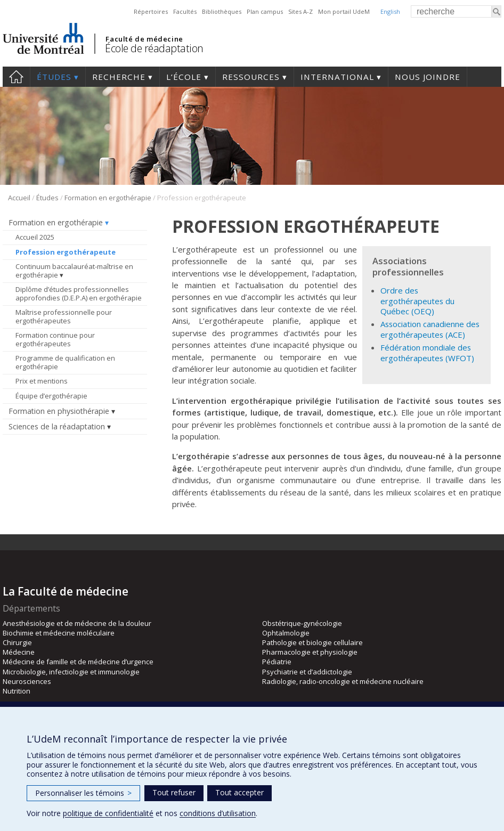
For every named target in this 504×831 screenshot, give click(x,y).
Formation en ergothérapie (108, 198)
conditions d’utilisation (218, 813)
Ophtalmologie (286, 633)
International (337, 77)
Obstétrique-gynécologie (302, 623)
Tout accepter (239, 792)
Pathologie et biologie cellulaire (312, 642)
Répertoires (151, 11)
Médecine (19, 652)
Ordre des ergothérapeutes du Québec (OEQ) (417, 301)
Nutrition (17, 691)
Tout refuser (174, 792)
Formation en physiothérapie (59, 411)
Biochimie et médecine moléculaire (59, 633)
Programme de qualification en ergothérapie (65, 362)
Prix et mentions (42, 381)
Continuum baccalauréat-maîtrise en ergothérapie (74, 271)
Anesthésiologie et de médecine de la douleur (77, 623)
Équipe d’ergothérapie (51, 396)
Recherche (119, 77)
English (390, 11)
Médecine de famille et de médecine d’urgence (78, 662)
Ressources (251, 77)
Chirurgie (17, 642)
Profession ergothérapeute (66, 252)
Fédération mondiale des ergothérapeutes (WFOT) (427, 352)
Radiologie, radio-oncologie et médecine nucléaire (343, 681)
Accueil (16, 77)
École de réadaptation (154, 48)
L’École (184, 77)
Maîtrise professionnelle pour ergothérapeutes (64, 316)
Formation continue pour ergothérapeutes (55, 339)
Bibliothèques (222, 11)
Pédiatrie (277, 662)
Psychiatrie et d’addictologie (307, 672)
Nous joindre (428, 77)
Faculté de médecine (144, 39)
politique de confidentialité (108, 813)
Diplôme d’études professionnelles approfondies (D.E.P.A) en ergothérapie (79, 294)
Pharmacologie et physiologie (310, 652)
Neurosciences (27, 681)
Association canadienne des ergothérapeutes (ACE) (430, 329)
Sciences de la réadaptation (57, 426)
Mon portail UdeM (344, 11)
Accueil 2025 (35, 237)
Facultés (185, 11)
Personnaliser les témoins (83, 793)
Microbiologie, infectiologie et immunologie (71, 672)
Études (54, 77)
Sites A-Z (300, 11)
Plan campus (265, 11)
